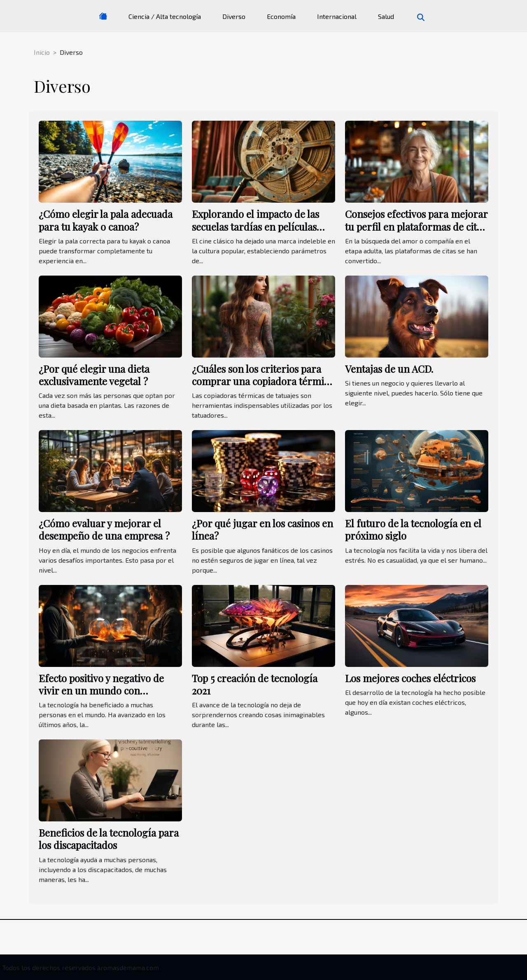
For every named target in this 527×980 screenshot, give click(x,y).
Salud (386, 16)
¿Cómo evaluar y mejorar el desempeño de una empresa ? (104, 529)
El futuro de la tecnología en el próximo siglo (413, 529)
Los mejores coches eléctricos (410, 678)
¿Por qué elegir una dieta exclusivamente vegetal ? (94, 375)
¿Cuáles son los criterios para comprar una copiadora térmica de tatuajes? (263, 381)
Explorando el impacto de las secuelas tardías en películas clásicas (255, 226)
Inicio (42, 52)
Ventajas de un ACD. (389, 369)
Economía (281, 16)
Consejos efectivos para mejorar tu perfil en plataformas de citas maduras (416, 226)
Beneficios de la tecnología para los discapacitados (109, 839)
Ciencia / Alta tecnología (165, 16)
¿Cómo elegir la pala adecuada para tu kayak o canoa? (106, 220)
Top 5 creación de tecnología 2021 (255, 684)
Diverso (234, 16)
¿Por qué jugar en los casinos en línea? (262, 529)
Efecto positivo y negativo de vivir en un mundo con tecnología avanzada (101, 691)
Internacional (337, 16)
